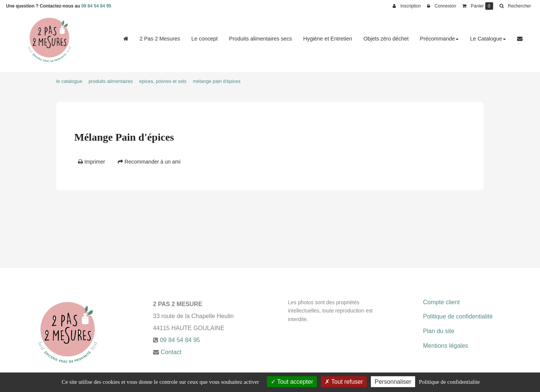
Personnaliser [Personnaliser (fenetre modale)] (393, 382)
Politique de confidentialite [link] (449, 382)
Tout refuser (344, 382)
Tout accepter (292, 382)
